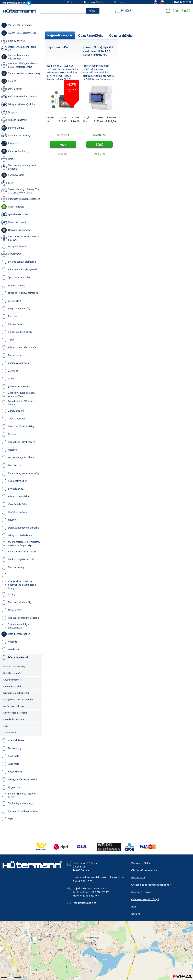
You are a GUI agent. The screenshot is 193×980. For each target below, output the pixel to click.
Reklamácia (138, 877)
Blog (134, 907)
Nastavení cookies (142, 892)
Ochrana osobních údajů (145, 899)
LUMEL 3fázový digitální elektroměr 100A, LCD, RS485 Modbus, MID (98, 51)
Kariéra (136, 914)
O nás (70, 2)
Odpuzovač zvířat (58, 47)
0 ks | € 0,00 (181, 11)
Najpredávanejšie (60, 35)
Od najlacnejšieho (91, 35)
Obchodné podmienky (144, 870)
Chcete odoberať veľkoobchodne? (151, 885)
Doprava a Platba (94, 2)
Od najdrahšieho (121, 35)
